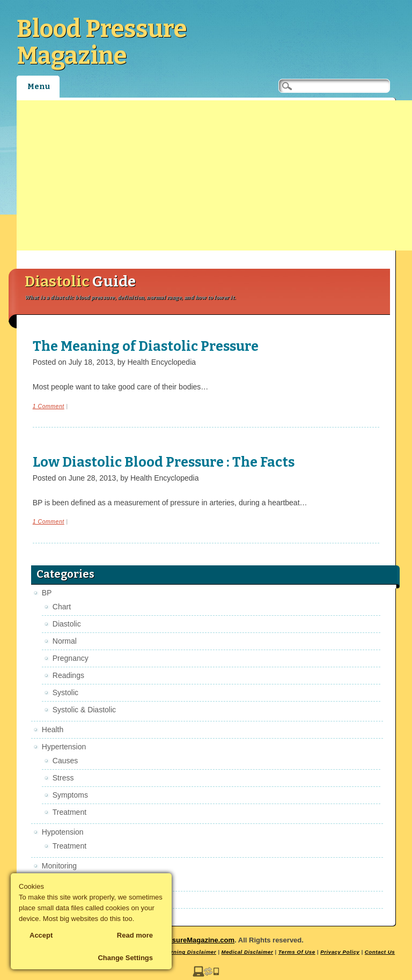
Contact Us (380, 952)
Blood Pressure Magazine (102, 42)
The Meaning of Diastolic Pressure (146, 346)
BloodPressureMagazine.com (186, 940)
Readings (68, 675)
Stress (63, 778)
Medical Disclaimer (248, 952)
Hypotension (63, 832)
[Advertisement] (214, 175)
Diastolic (67, 624)
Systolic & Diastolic (84, 710)
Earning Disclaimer (190, 952)
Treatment (69, 812)
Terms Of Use (297, 952)
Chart (62, 607)
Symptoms (70, 795)
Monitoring (59, 866)
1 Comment (49, 406)
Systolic (65, 692)
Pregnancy (71, 658)
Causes (65, 761)
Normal (65, 641)
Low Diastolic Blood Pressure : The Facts (164, 462)
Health (53, 730)
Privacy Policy (340, 952)
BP (47, 593)
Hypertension (64, 747)
